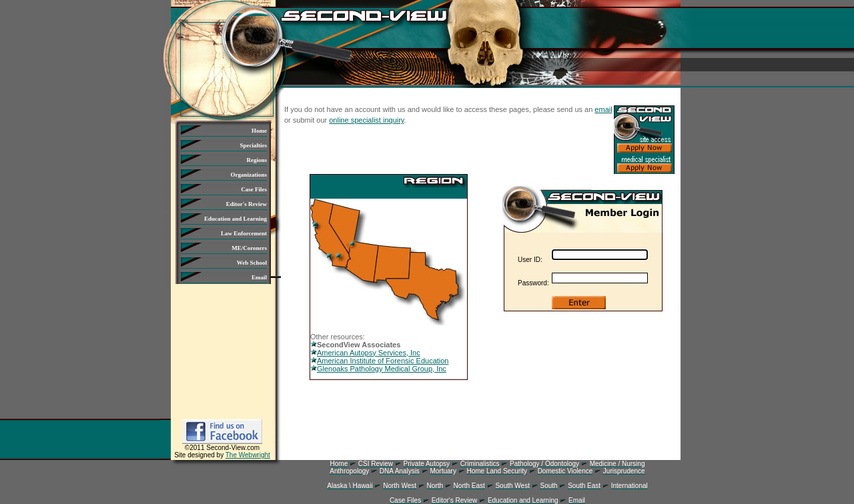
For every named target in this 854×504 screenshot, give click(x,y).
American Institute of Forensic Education (379, 361)
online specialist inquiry (366, 120)
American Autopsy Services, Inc (365, 353)
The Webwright (248, 455)
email (603, 109)
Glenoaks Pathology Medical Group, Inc (378, 369)
